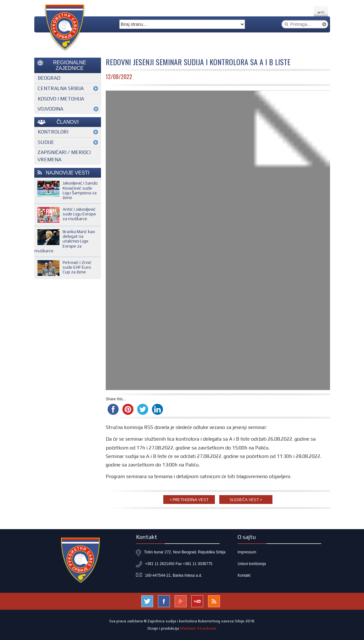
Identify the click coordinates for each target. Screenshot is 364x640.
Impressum (247, 552)
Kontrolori (53, 132)
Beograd (49, 78)
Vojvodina (50, 109)
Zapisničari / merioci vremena (64, 156)
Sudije (46, 142)
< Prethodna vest (189, 500)
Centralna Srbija (61, 88)
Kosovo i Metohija (61, 99)
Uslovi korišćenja (252, 564)
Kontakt (244, 575)
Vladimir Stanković (198, 628)
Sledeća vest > (246, 500)
